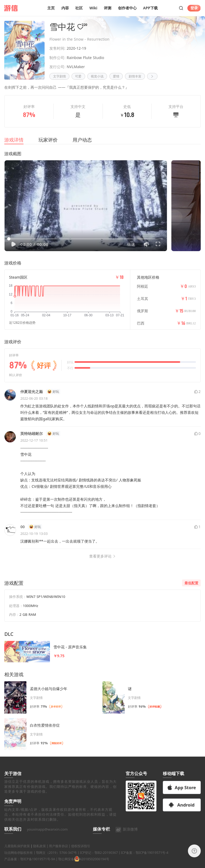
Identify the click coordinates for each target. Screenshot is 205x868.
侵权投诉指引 (81, 853)
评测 (108, 8)
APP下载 (150, 8)
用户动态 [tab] (82, 140)
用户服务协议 (58, 853)
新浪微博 (126, 836)
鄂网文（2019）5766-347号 (56, 859)
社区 (79, 8)
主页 (51, 8)
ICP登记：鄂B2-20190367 (99, 859)
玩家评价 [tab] (48, 140)
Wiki (93, 8)
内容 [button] (65, 8)
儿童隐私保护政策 (17, 853)
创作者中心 (127, 8)
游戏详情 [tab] (14, 140)
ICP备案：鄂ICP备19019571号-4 (145, 859)
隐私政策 (40, 853)
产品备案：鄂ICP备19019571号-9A (30, 866)
